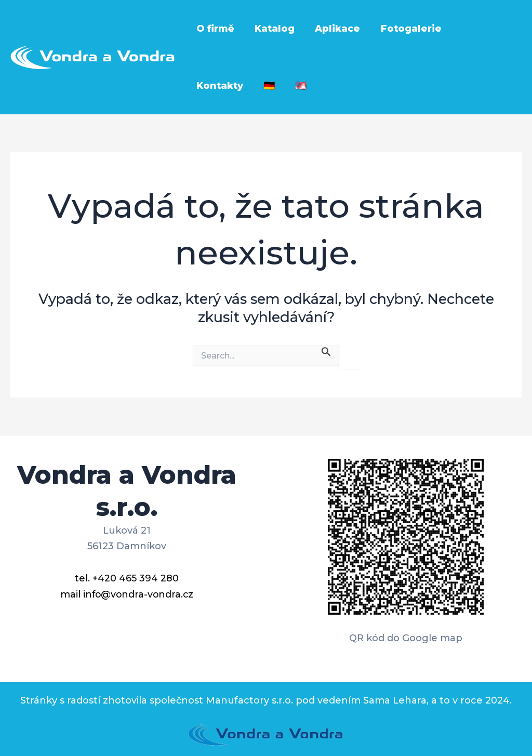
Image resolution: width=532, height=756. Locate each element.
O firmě (214, 29)
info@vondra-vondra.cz (138, 593)
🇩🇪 (201, 86)
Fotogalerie (405, 29)
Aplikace (333, 29)
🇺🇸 (231, 86)
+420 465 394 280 (136, 578)
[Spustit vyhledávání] (326, 351)
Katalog (272, 29)
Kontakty (477, 29)
